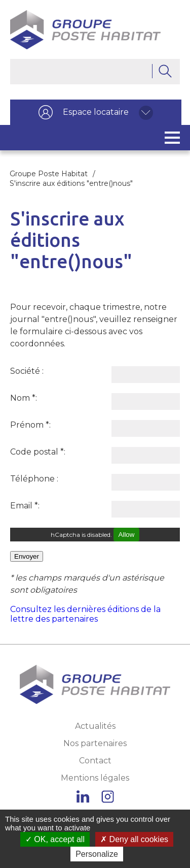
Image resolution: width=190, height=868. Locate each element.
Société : (27, 371)
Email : (25, 506)
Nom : (24, 398)
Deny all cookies (134, 839)
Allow (127, 535)
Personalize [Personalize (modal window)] (97, 854)
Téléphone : (34, 479)
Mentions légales (95, 778)
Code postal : (38, 452)
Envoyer (27, 556)
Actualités (95, 726)
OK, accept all (55, 839)
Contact (95, 761)
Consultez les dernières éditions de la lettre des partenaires (85, 614)
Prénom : (30, 425)
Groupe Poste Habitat (49, 174)
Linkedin (83, 797)
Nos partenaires (95, 743)
